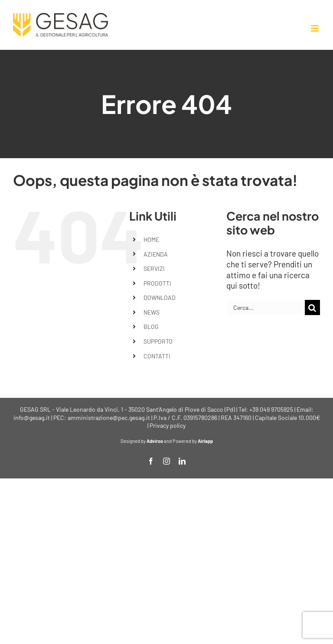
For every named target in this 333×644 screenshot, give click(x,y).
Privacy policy (168, 425)
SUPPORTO (158, 341)
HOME (151, 239)
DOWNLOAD (160, 298)
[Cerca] (312, 307)
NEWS (152, 312)
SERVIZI (154, 268)
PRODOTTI (157, 283)
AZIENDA (156, 254)
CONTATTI (157, 356)
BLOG (151, 327)
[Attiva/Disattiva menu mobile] (315, 28)
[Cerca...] (266, 307)
